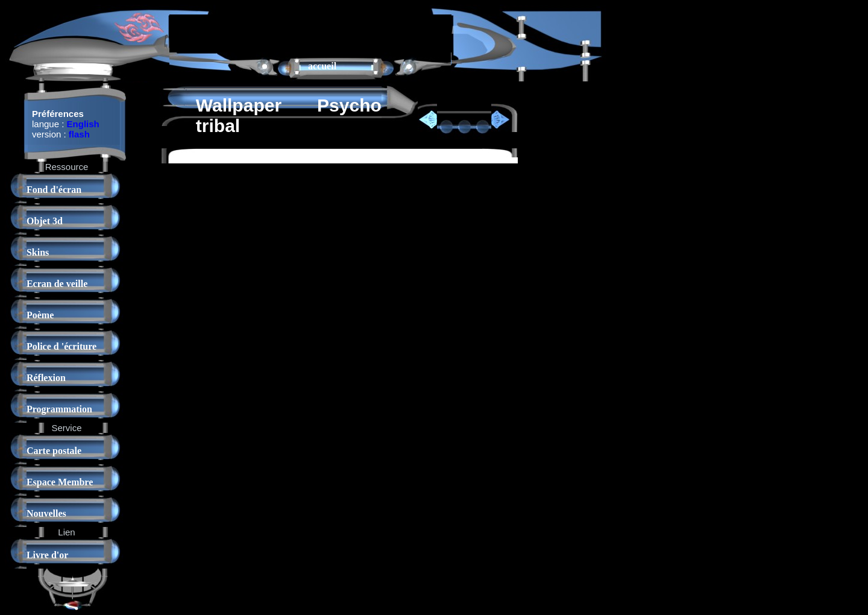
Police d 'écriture (61, 346)
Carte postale (54, 451)
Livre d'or (47, 555)
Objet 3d (45, 221)
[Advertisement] (310, 33)
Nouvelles (46, 513)
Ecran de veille (57, 284)
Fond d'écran (54, 190)
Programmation (59, 409)
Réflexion (46, 378)
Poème (40, 315)
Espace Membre (60, 482)
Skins (38, 252)
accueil (322, 66)
